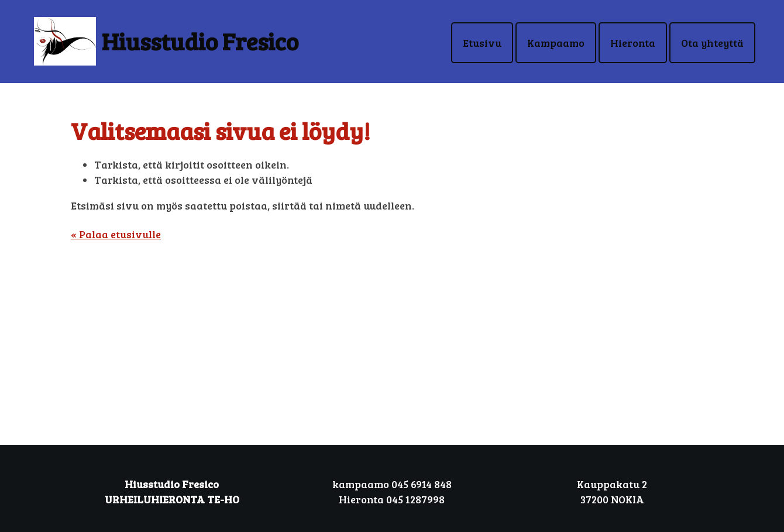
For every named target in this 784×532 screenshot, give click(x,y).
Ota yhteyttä (712, 43)
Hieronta (633, 43)
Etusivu (482, 43)
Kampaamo (556, 43)
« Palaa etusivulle (116, 234)
